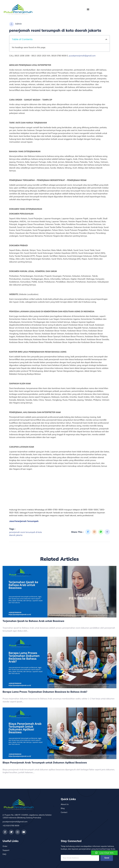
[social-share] (88, 532)
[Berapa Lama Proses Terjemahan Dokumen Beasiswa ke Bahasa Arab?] (60, 662)
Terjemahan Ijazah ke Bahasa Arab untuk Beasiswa (33, 621)
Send (107, 858)
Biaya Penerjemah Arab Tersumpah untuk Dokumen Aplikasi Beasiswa (45, 763)
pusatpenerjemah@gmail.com (82, 56)
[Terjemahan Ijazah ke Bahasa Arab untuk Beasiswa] (60, 592)
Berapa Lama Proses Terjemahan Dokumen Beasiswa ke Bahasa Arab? (45, 692)
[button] (106, 39)
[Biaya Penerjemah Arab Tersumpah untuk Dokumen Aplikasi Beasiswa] (60, 733)
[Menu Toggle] (88, 9)
